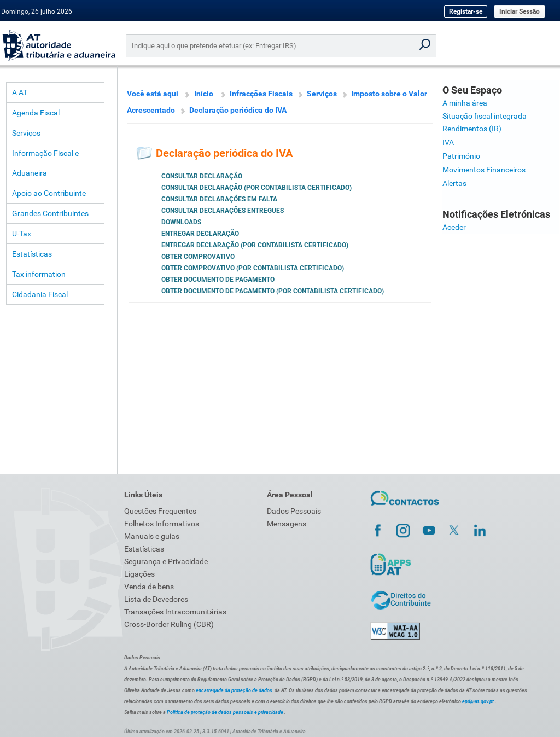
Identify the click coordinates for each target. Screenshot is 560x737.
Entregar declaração (200, 234)
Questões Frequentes (160, 511)
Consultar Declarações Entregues (223, 211)
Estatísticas (32, 254)
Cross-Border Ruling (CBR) (169, 624)
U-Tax (22, 234)
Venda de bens (149, 587)
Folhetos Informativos (162, 524)
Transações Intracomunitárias (175, 612)
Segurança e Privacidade (166, 561)
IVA (448, 142)
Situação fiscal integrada (485, 116)
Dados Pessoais (294, 511)
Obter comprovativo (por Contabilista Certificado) (253, 268)
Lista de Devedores (156, 599)
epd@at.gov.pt (478, 701)
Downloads (181, 222)
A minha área (465, 103)
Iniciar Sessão (520, 11)
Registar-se (466, 11)
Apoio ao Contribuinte (49, 193)
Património (461, 156)
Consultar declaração (202, 176)
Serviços (26, 133)
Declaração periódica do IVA (238, 110)
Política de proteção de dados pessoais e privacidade (225, 712)
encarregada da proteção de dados (234, 690)
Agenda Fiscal (36, 113)
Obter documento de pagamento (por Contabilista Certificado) (273, 291)
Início (204, 94)
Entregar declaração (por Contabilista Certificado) (255, 245)
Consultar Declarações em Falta (219, 199)
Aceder (454, 227)
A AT (20, 92)
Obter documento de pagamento (218, 280)
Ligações (139, 574)
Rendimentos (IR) (472, 129)
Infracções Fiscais (261, 94)
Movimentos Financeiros (484, 170)
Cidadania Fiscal (40, 294)
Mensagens (287, 524)
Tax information (39, 274)
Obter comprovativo (198, 257)
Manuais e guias (152, 536)
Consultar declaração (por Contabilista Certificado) (256, 188)
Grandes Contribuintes (50, 213)
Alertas (454, 183)
